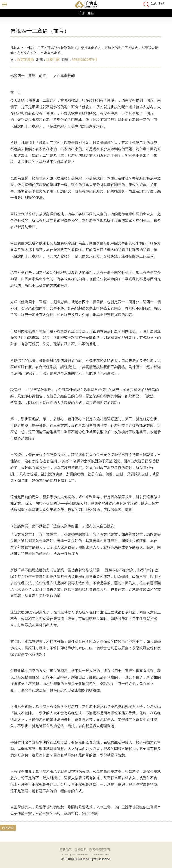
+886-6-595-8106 (101, 855)
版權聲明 (81, 849)
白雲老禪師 (25, 59)
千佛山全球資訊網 (86, 4)
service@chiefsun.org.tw (75, 855)
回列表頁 (8, 828)
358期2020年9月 (85, 59)
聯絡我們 (66, 849)
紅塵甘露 (53, 59)
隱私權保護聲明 (100, 849)
